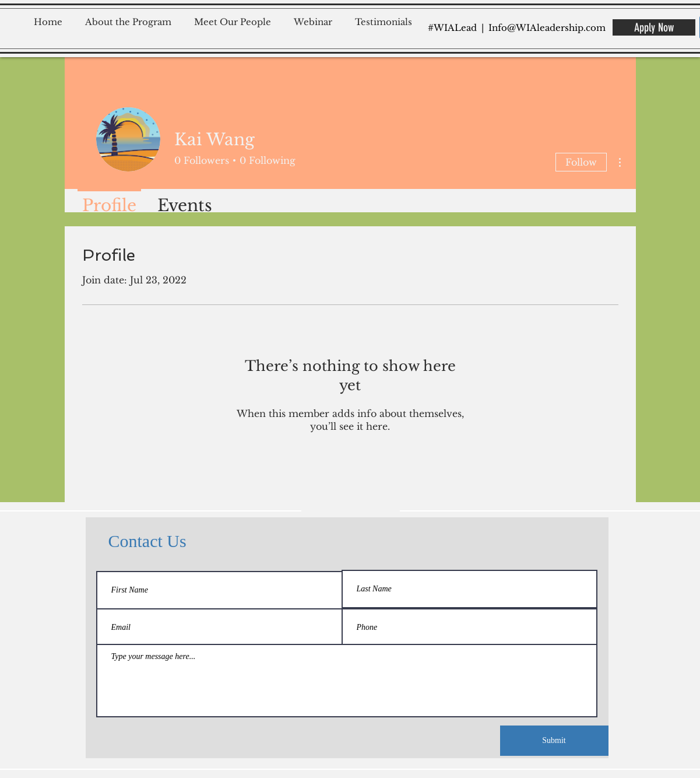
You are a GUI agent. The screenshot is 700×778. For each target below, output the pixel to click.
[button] (132, 17)
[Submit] (554, 741)
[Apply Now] (654, 27)
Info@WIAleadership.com (547, 28)
